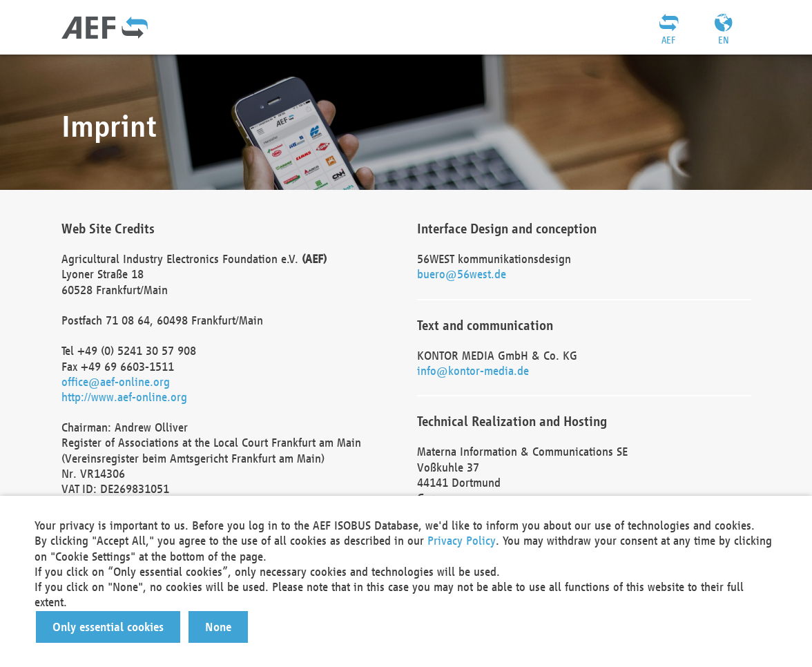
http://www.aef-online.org (124, 397)
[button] (108, 627)
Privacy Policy (462, 540)
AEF (668, 40)
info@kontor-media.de (473, 370)
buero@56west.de (462, 274)
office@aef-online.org (116, 381)
